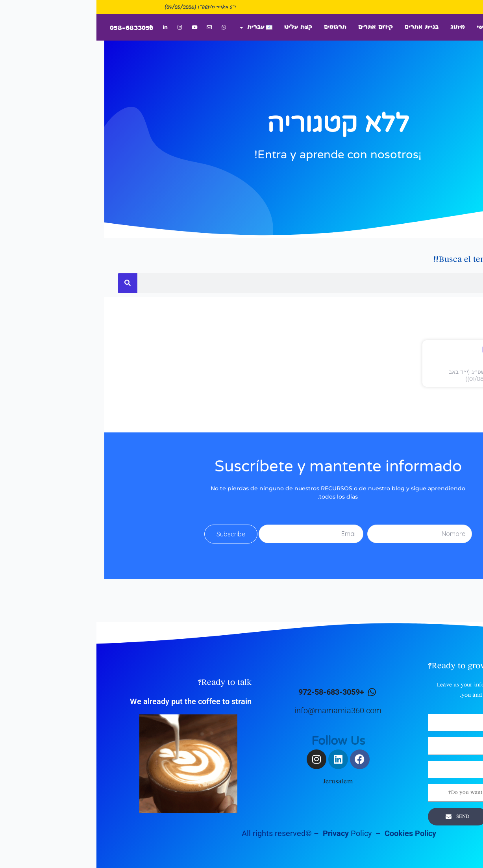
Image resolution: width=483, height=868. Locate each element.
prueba (399, 350)
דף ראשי (392, 27)
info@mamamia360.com (241, 710)
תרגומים (239, 27)
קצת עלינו (202, 27)
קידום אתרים (279, 27)
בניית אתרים (325, 27)
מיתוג (361, 27)
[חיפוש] (31, 283)
